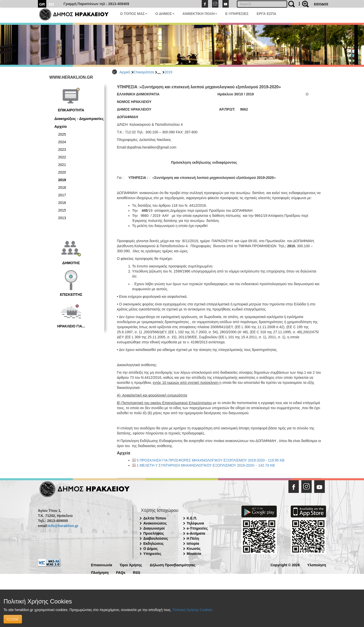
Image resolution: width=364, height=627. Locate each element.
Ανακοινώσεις (155, 523)
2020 (62, 172)
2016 (62, 203)
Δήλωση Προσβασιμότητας (173, 565)
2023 (62, 150)
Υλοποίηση (317, 565)
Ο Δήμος (151, 549)
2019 (168, 72)
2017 (62, 195)
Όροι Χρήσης (131, 565)
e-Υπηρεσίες (197, 528)
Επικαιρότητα (144, 72)
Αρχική (125, 72)
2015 (62, 210)
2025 (62, 134)
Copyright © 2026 (285, 565)
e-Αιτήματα (196, 533)
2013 (62, 218)
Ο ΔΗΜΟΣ (165, 14)
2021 (62, 165)
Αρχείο (61, 126)
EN (51, 4)
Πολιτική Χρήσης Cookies (192, 610)
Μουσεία (194, 554)
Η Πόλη (193, 538)
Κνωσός (194, 549)
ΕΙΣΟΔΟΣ (321, 4)
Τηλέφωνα (195, 523)
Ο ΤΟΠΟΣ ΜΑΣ (134, 14)
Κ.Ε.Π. (192, 518)
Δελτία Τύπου (155, 518)
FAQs (121, 572)
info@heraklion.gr (63, 526)
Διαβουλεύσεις (156, 538)
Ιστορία (193, 544)
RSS (137, 572)
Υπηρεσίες (152, 554)
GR (42, 4)
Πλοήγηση (100, 572)
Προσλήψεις (154, 533)
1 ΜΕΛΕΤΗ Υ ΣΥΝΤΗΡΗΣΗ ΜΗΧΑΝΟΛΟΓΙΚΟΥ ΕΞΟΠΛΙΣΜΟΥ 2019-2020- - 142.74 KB (206, 465)
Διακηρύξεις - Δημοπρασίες (79, 119)
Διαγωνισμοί (154, 528)
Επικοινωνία (102, 565)
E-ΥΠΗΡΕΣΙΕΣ (237, 14)
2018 (62, 187)
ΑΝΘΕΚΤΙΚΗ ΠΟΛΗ (200, 14)
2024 (62, 142)
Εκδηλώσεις (154, 544)
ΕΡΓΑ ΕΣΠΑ (266, 14)
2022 (62, 157)
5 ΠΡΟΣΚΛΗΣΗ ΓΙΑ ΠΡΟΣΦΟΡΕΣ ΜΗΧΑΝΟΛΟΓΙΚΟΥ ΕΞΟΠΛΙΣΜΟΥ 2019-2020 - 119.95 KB (211, 460)
